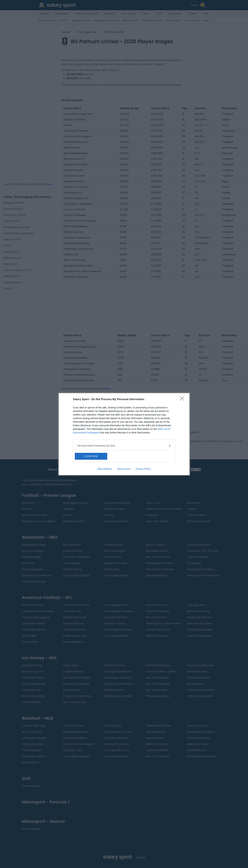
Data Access (124, 469)
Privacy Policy (143, 469)
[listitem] (124, 446)
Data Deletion (105, 469)
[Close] (183, 400)
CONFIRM (91, 456)
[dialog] (124, 434)
